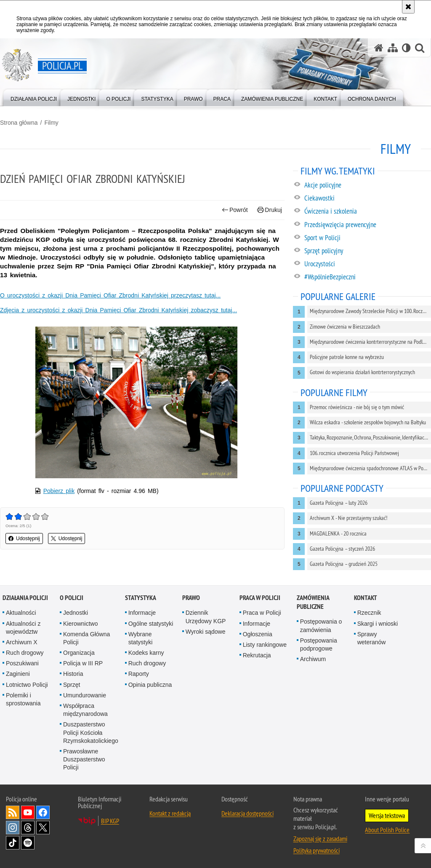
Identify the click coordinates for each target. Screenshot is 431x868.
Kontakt (366, 598)
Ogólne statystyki (151, 624)
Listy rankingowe (265, 645)
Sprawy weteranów (372, 638)
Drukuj (270, 210)
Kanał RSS (13, 812)
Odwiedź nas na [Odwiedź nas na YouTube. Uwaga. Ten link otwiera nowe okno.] (28, 812)
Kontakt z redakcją (170, 813)
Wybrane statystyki (141, 638)
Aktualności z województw (23, 628)
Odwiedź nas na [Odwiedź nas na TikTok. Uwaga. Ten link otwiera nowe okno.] (13, 843)
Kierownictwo (80, 624)
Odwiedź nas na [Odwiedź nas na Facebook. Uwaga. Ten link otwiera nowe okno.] (43, 812)
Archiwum (313, 659)
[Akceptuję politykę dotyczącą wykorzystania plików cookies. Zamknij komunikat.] (408, 7)
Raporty (139, 674)
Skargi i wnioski (378, 624)
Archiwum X (22, 642)
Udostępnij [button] (24, 538)
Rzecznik (369, 613)
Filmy (51, 123)
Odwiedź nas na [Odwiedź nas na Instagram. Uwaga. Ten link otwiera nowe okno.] (13, 828)
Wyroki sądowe (206, 632)
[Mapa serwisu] (393, 48)
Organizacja (79, 653)
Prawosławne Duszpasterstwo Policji (84, 759)
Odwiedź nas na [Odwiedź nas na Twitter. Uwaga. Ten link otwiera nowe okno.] (43, 828)
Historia (73, 674)
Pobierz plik (59, 491)
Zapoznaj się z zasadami (320, 839)
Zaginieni (18, 674)
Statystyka (141, 598)
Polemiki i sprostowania (23, 699)
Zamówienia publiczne (313, 602)
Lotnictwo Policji (27, 685)
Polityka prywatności (317, 850)
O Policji (72, 598)
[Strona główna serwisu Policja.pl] (379, 48)
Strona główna (19, 123)
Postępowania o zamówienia (321, 626)
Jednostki (76, 613)
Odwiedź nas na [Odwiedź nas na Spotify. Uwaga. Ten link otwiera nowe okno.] (28, 843)
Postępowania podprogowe (319, 644)
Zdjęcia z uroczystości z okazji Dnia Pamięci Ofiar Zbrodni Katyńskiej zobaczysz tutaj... (118, 310)
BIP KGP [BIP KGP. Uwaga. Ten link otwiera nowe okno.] (110, 821)
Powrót (235, 210)
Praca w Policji (260, 598)
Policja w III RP (83, 663)
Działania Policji (25, 598)
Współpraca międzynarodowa (85, 710)
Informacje (142, 613)
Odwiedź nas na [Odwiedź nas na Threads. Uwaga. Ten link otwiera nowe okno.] (28, 828)
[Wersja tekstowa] (406, 48)
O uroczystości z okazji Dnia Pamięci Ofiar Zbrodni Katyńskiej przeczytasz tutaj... (110, 295)
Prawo (191, 598)
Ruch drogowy (25, 653)
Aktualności (21, 613)
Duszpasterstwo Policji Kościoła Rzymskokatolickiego (91, 732)
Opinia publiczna (150, 685)
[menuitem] (34, 97)
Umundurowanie (85, 695)
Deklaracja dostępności (247, 813)
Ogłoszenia (258, 634)
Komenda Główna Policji (86, 638)
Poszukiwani (22, 663)
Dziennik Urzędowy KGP (206, 617)
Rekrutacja (257, 655)
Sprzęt (72, 685)
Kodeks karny (146, 653)
